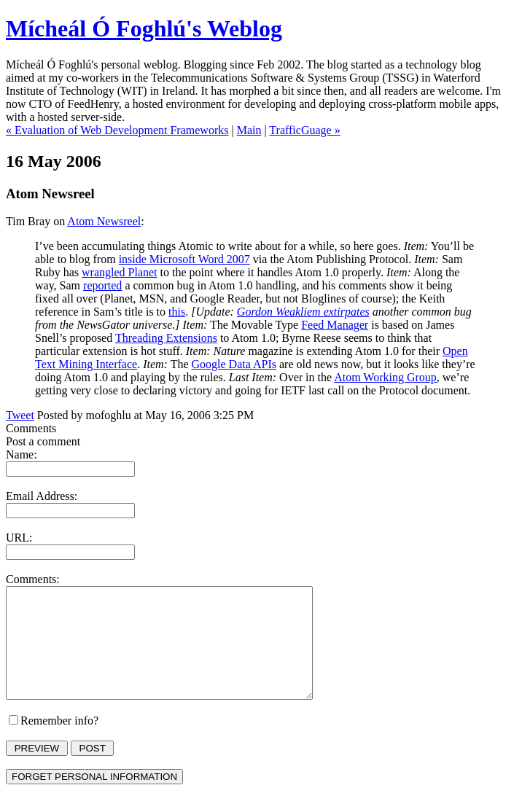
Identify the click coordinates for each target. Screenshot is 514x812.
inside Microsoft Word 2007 (184, 259)
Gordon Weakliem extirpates (303, 312)
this (177, 312)
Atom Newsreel (104, 221)
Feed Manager (335, 325)
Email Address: (42, 496)
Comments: (33, 579)
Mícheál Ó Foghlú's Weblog (144, 28)
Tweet (20, 415)
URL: (19, 538)
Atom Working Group (385, 377)
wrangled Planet (120, 272)
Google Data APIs (234, 364)
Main (249, 130)
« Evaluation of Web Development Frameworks (117, 130)
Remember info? (59, 742)
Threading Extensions (166, 338)
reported (102, 285)
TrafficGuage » (304, 130)
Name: (22, 454)
